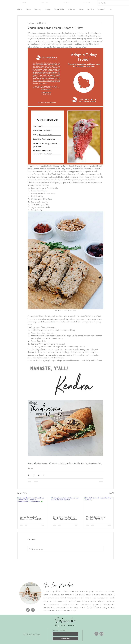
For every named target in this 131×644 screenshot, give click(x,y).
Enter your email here (59, 631)
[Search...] (113, 3)
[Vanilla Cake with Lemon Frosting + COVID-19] (99, 505)
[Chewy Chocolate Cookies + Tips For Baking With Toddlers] (66, 505)
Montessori (101, 9)
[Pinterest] (28, 610)
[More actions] (102, 23)
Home (81, 9)
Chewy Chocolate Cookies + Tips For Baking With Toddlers (65, 518)
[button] (45, 3)
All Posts (20, 9)
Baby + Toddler (59, 9)
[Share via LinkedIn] (39, 475)
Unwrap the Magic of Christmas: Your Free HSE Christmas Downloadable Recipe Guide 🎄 (30, 518)
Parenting (48, 9)
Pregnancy (38, 9)
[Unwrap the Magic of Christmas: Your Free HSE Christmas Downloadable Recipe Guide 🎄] (32, 505)
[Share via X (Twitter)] (34, 475)
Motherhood (72, 9)
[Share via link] (44, 475)
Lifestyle (28, 9)
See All (112, 493)
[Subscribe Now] (65, 639)
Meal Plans (90, 9)
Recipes (30, 468)
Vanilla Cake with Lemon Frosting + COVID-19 (96, 518)
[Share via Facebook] (29, 475)
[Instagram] (33, 610)
